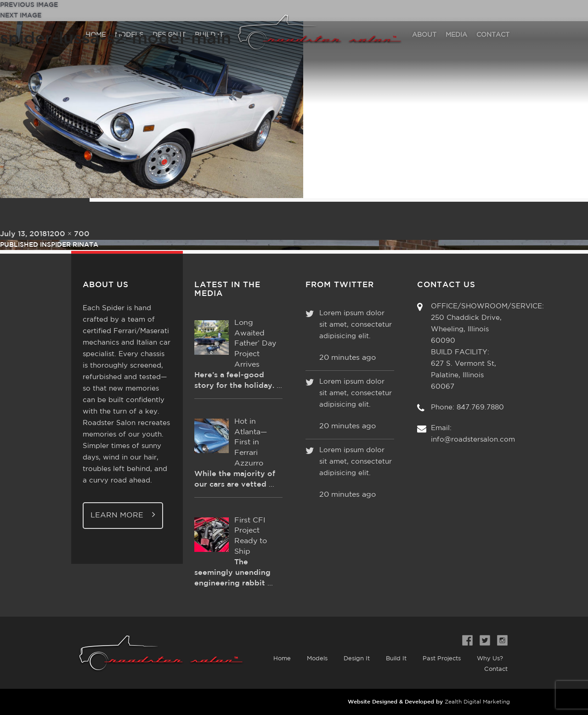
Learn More (123, 514)
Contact (496, 669)
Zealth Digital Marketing (477, 702)
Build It (396, 659)
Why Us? (490, 659)
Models (317, 659)
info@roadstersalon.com (473, 440)
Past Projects (442, 659)
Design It (357, 659)
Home (282, 659)
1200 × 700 (68, 234)
